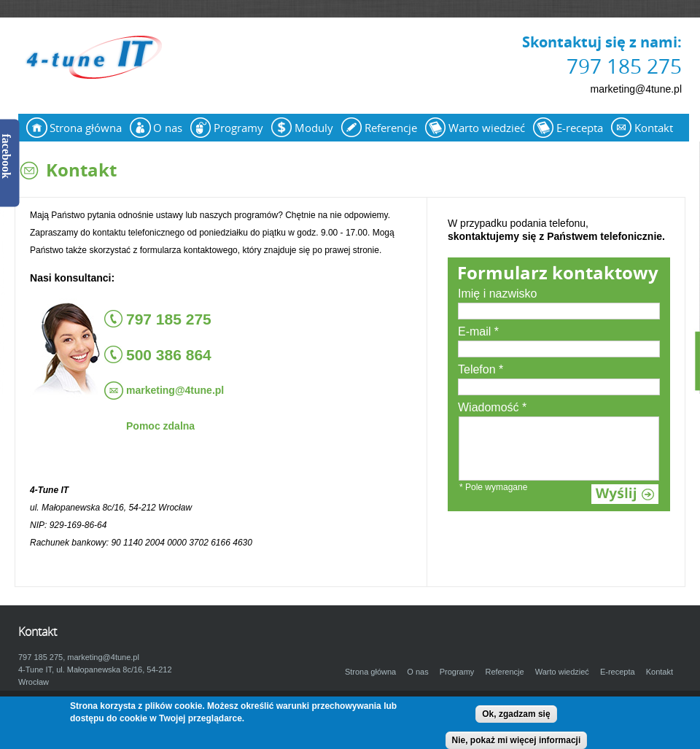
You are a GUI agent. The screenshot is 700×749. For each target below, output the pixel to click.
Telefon (481, 369)
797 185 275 (624, 66)
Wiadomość (492, 407)
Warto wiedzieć (487, 128)
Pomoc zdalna (160, 426)
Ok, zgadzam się (516, 714)
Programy (238, 128)
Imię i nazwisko (497, 294)
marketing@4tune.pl (636, 89)
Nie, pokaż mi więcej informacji (517, 740)
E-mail (478, 331)
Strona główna (86, 128)
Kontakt (654, 128)
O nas (168, 128)
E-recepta (580, 128)
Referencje (391, 128)
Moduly (314, 128)
